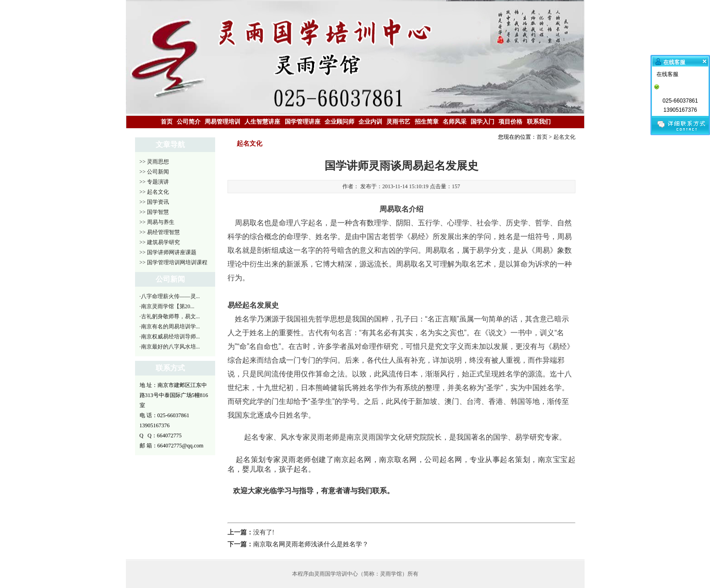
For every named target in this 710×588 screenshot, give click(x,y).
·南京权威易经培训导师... (170, 337)
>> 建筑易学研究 (160, 242)
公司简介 (189, 122)
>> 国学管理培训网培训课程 (174, 262)
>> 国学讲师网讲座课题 (168, 252)
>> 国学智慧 (154, 212)
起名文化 (564, 137)
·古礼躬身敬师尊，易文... (170, 316)
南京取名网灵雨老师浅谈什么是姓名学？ (311, 544)
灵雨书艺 (398, 122)
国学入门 (482, 122)
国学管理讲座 (303, 122)
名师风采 (455, 122)
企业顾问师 (339, 122)
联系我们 (539, 122)
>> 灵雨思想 (154, 162)
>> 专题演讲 (154, 182)
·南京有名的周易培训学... (170, 327)
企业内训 (370, 122)
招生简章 (427, 122)
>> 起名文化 (154, 192)
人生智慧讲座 (262, 122)
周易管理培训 (222, 122)
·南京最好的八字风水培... (170, 347)
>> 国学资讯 (154, 202)
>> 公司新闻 (154, 172)
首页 (167, 122)
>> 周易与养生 (157, 222)
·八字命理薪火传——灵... (170, 296)
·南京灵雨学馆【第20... (167, 306)
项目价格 (510, 122)
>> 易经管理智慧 (160, 232)
